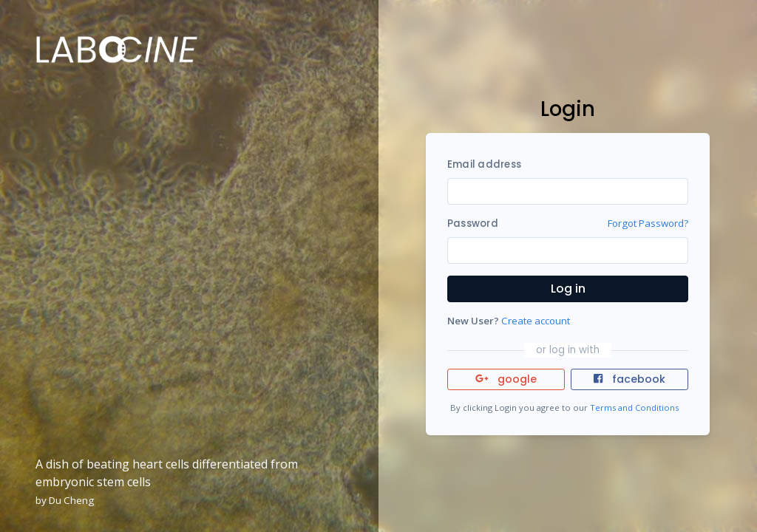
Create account (536, 321)
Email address (484, 164)
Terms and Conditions (634, 407)
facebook (629, 379)
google (506, 379)
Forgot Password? (648, 223)
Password (473, 224)
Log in (568, 289)
